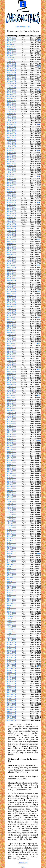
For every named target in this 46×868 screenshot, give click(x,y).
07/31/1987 (12, 213)
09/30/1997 (12, 384)
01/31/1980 (12, 38)
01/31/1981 (12, 64)
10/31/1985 (12, 168)
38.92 (39, 291)
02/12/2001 (12, 655)
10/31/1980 (12, 57)
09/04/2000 (12, 605)
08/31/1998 (12, 408)
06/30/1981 (12, 75)
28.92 (39, 125)
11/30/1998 (12, 415)
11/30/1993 (12, 285)
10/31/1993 (12, 283)
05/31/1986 (12, 183)
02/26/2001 (12, 660)
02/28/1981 (12, 66)
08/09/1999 (12, 484)
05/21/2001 (12, 686)
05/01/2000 (12, 566)
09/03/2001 (12, 718)
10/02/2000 (12, 614)
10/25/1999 (12, 508)
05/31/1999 (12, 462)
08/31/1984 (12, 138)
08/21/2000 (12, 601)
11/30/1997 (12, 389)
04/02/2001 (12, 670)
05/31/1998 (12, 402)
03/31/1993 (12, 267)
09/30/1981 (12, 81)
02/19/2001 (12, 657)
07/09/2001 (12, 701)
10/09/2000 (12, 616)
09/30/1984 (12, 140)
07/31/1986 (12, 187)
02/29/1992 (12, 239)
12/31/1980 (12, 62)
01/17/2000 (12, 534)
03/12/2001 (12, 664)
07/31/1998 (12, 406)
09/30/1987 (12, 218)
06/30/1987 (12, 211)
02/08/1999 (12, 428)
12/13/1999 (12, 523)
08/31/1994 (12, 304)
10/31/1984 (12, 142)
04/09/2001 (12, 673)
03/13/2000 (12, 551)
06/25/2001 (12, 696)
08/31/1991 (12, 226)
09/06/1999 (12, 493)
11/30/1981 (12, 86)
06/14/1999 (12, 467)
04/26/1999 (12, 452)
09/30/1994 (12, 306)
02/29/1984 (12, 125)
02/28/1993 (12, 265)
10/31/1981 (12, 83)
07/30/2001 (12, 707)
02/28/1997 (12, 369)
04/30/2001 (12, 679)
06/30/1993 (12, 274)
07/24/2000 (12, 592)
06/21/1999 (12, 469)
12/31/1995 (12, 339)
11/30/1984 (12, 144)
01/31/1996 (12, 341)
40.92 (39, 343)
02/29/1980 (12, 40)
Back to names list (23, 27)
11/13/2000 (12, 627)
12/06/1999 (12, 521)
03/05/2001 (12, 662)
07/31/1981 (12, 77)
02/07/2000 (12, 540)
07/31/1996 (12, 354)
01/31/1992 (12, 237)
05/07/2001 (12, 681)
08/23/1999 (12, 488)
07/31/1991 (12, 224)
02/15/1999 (12, 430)
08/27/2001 (12, 716)
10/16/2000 (12, 618)
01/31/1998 (12, 393)
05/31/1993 (12, 272)
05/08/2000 (12, 569)
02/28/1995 (12, 317)
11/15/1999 (12, 514)
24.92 (39, 40)
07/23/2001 (12, 705)
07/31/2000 (12, 595)
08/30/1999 (12, 491)
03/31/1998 (12, 397)
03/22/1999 (12, 441)
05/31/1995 (12, 324)
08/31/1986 (12, 189)
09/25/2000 (12, 612)
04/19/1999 (12, 449)
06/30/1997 (12, 378)
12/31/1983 (12, 120)
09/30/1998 (12, 410)
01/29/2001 (12, 651)
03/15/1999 (12, 439)
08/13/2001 (12, 712)
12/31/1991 (12, 235)
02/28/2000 (12, 547)
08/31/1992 (12, 252)
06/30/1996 (12, 352)
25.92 (39, 66)
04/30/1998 (12, 400)
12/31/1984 (12, 146)
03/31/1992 (12, 241)
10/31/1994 (12, 309)
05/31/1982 (12, 96)
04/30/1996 (12, 348)
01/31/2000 (12, 538)
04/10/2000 (12, 560)
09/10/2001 (12, 720)
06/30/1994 (12, 300)
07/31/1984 (12, 135)
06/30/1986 (12, 185)
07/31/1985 (12, 161)
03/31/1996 (12, 345)
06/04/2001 (12, 690)
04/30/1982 (12, 94)
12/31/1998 (12, 417)
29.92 (39, 151)
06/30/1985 (12, 159)
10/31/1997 (12, 387)
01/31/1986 (12, 174)
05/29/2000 (12, 575)
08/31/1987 (12, 215)
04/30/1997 (12, 374)
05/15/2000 (12, 571)
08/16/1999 (12, 486)
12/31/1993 (12, 287)
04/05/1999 (12, 445)
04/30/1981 (12, 70)
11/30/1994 (12, 311)
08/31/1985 (12, 164)
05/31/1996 (12, 350)
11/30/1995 (12, 337)
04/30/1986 (12, 181)
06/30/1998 (12, 404)
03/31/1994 (12, 293)
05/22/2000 (12, 573)
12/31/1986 (12, 198)
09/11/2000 (12, 608)
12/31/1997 (12, 391)
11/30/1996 (12, 363)
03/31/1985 (12, 153)
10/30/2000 (12, 623)
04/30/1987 (12, 207)
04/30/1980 (12, 44)
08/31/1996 (12, 356)
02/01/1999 (12, 426)
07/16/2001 (12, 703)
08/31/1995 (12, 330)
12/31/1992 (12, 261)
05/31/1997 (12, 376)
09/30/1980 (12, 55)
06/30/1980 (12, 49)
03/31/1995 (12, 319)
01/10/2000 (12, 532)
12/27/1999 (12, 527)
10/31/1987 (12, 220)
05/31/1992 (12, 246)
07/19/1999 (12, 478)
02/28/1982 (12, 90)
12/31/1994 (12, 313)
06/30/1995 (12, 326)
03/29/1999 (12, 443)
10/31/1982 (12, 107)
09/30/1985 (12, 166)
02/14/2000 (12, 543)
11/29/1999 (12, 519)
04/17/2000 (12, 562)
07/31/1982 (12, 101)
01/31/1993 (12, 263)
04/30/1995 (12, 322)
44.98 (39, 553)
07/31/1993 (12, 276)
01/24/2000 (12, 536)
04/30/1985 (12, 155)
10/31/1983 (12, 116)
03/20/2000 (12, 553)
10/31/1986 (12, 194)
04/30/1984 (12, 129)
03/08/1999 (12, 436)
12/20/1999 (12, 525)
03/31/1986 (12, 179)
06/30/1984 (12, 133)
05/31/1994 (12, 298)
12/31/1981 (12, 88)
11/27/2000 (12, 631)
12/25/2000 (12, 640)
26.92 (39, 90)
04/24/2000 (12, 564)
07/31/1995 (12, 328)
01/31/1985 (12, 148)
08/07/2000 (12, 597)
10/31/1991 (12, 231)
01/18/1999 (12, 421)
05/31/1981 (12, 73)
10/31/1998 (12, 413)
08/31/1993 (12, 278)
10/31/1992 (12, 257)
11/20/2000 (12, 629)
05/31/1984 (12, 131)
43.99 (39, 441)
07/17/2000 (12, 590)
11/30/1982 (12, 109)
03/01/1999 (12, 434)
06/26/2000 (12, 584)
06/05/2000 (12, 577)
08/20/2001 (12, 714)
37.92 (39, 265)
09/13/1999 (12, 495)
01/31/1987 (12, 200)
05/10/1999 (12, 456)
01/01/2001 (12, 642)
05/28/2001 (12, 688)
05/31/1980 (12, 47)
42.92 (39, 395)
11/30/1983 (12, 118)
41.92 (39, 369)
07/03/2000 (12, 586)
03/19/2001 (12, 666)
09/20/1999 (12, 497)
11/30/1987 (12, 222)
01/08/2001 (12, 644)
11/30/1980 (12, 60)
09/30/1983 (12, 114)
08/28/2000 (12, 603)
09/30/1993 (12, 280)
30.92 (39, 177)
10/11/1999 (12, 504)
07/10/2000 (12, 588)
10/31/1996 (12, 361)
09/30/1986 (12, 192)
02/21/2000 (12, 545)
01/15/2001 (12, 647)
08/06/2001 (12, 709)
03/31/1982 (12, 92)
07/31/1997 (12, 380)
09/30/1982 (12, 105)
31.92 (39, 202)
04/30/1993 (12, 270)
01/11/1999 (12, 419)
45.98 (39, 666)
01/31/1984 (12, 122)
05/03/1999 (12, 454)
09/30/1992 (12, 254)
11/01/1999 (12, 510)
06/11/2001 (12, 692)
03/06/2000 (12, 549)
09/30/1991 (12, 228)
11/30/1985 (12, 170)
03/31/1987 (12, 205)
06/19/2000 (12, 582)
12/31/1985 (12, 172)
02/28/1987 (12, 202)
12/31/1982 (12, 112)
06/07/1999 (12, 465)
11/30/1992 (12, 259)
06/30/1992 (12, 248)
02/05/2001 (12, 653)
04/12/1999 (12, 447)
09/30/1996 (12, 358)
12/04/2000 (12, 634)
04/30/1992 (12, 244)
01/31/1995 (12, 315)
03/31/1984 (12, 127)
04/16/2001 (12, 675)
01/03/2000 (12, 530)
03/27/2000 (12, 556)
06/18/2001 (12, 694)
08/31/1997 (12, 382)
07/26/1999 (12, 480)
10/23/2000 (12, 621)
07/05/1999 (12, 473)
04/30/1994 (12, 296)
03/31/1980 (12, 42)
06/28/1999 (12, 471)
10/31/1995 (12, 335)
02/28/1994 (12, 291)
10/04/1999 (12, 501)
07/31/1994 (12, 302)
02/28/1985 (12, 151)
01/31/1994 (12, 289)
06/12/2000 (12, 579)
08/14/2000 (12, 599)
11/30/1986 (12, 196)
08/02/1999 (12, 482)
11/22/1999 (12, 517)
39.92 (39, 317)
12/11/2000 (12, 636)
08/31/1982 (12, 103)
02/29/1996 (12, 343)
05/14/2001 (12, 683)
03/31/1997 (12, 371)
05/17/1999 (12, 458)
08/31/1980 (12, 53)
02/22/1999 (12, 432)
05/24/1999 (12, 460)
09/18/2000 (12, 610)
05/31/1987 (12, 209)
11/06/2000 (12, 625)
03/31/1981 (12, 68)
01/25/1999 (12, 423)
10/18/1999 (12, 506)
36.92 (39, 239)
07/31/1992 (12, 250)
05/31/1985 (12, 157)
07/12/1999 (12, 475)
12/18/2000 (12, 638)
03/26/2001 (12, 668)
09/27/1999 (12, 499)
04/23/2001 (12, 677)
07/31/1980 (12, 51)
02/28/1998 (12, 395)
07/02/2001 (12, 699)
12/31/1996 (12, 365)
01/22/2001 (12, 649)
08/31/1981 (12, 79)
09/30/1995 (12, 332)
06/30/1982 (12, 99)
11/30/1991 (12, 233)
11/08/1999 (12, 512)
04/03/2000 (12, 558)
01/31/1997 (12, 367)
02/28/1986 (12, 177)
